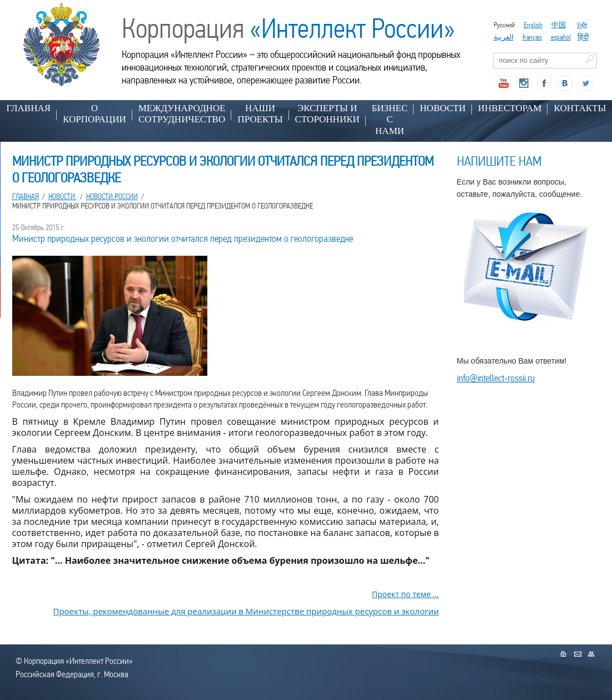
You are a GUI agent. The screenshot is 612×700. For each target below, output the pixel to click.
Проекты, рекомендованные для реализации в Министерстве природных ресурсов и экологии (246, 611)
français (532, 37)
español (561, 37)
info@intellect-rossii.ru (496, 378)
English (533, 25)
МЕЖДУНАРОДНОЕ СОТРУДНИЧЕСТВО (182, 114)
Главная (29, 108)
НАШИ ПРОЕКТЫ (260, 114)
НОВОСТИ (442, 108)
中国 (559, 25)
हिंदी (583, 37)
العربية (504, 37)
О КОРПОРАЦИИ (94, 114)
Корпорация (288, 28)
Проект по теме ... (405, 594)
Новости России (112, 196)
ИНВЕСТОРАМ (510, 108)
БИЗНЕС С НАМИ (390, 120)
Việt (582, 25)
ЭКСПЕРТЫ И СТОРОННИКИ (327, 114)
